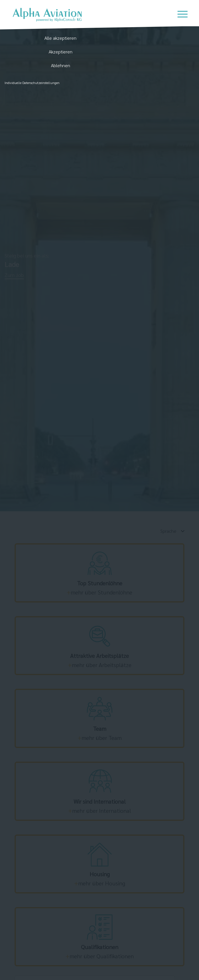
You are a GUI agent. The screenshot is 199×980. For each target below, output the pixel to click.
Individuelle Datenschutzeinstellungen (32, 83)
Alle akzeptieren (60, 38)
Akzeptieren (61, 52)
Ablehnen (61, 65)
